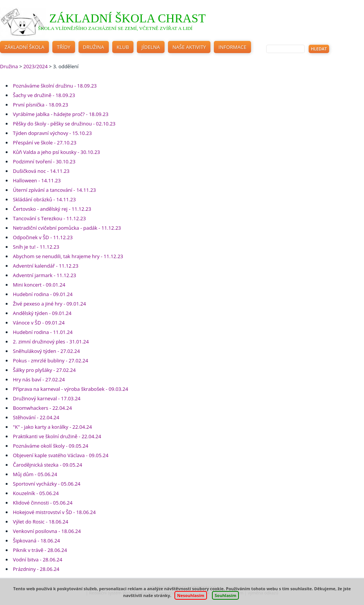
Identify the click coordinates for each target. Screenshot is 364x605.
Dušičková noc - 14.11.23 (41, 171)
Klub (123, 47)
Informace (232, 47)
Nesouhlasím (191, 595)
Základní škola (24, 47)
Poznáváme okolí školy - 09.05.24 (51, 446)
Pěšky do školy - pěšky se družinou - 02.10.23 (64, 124)
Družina (94, 47)
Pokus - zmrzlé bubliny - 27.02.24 (50, 360)
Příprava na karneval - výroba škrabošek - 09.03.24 (71, 389)
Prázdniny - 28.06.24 (36, 569)
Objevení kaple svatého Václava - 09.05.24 (61, 455)
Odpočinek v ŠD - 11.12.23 (43, 237)
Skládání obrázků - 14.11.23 (44, 199)
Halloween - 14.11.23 (37, 180)
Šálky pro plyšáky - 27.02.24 (44, 370)
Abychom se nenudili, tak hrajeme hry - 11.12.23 (68, 256)
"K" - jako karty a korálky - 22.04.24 (52, 427)
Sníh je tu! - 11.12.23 (36, 247)
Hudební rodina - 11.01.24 (43, 332)
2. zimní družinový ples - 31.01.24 (51, 342)
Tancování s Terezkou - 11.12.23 (49, 218)
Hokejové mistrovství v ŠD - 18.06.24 (54, 512)
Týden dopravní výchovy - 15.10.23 (52, 133)
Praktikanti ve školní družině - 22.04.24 (57, 436)
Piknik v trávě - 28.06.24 (40, 550)
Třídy (64, 47)
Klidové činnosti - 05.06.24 (43, 503)
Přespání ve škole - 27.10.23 (45, 143)
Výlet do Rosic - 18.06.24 (41, 522)
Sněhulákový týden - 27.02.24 (46, 351)
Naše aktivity (189, 47)
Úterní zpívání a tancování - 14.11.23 (54, 190)
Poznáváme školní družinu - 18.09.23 (55, 86)
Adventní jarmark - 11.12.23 (45, 275)
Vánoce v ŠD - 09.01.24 (39, 323)
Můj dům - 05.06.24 (35, 474)
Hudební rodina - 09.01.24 (43, 294)
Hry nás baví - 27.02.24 (39, 379)
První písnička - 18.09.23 (41, 105)
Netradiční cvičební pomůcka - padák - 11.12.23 (67, 228)
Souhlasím (225, 595)
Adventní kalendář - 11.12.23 (46, 266)
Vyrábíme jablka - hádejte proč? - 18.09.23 (61, 114)
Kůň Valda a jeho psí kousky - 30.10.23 (56, 152)
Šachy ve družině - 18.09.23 (44, 95)
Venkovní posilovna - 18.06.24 (47, 531)
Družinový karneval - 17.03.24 (47, 398)
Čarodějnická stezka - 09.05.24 (48, 465)
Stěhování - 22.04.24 (36, 417)
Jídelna (151, 47)
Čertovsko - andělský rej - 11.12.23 (52, 209)
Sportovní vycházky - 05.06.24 (47, 484)
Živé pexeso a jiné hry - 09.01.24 (49, 304)
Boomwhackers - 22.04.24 (42, 408)
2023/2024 (35, 66)
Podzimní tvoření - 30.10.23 (44, 161)
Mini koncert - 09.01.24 (39, 285)
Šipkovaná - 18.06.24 (36, 541)
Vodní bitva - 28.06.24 (38, 560)
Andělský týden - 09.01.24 (42, 313)
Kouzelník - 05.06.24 (36, 493)
